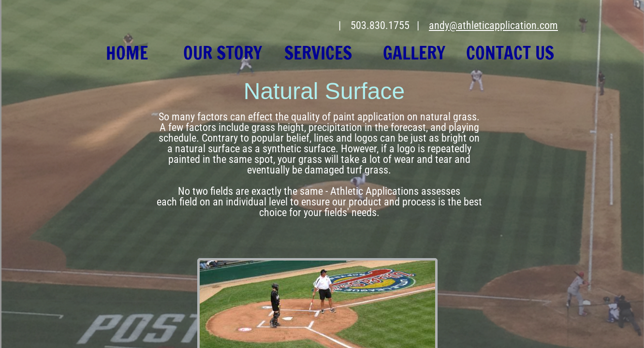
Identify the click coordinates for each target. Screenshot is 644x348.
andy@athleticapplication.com (493, 25)
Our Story (223, 53)
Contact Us (510, 53)
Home (127, 53)
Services (318, 53)
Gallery (414, 53)
